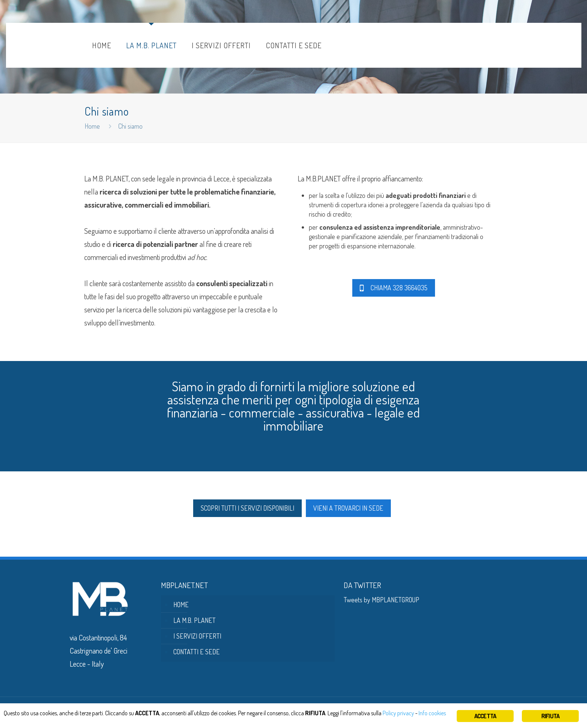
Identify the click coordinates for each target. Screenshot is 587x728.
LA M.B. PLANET (194, 620)
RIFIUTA (550, 716)
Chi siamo (130, 126)
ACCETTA (485, 716)
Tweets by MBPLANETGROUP (381, 600)
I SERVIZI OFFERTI (197, 636)
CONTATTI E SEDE (197, 652)
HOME (181, 605)
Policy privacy (414, 714)
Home (92, 126)
